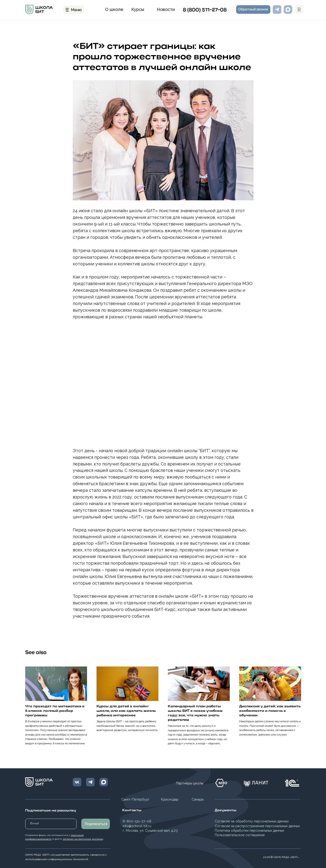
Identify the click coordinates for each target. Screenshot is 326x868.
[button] (253, 9)
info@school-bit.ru (137, 826)
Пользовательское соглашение (240, 835)
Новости (166, 9)
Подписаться (96, 824)
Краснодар (170, 799)
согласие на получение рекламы (83, 839)
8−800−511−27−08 (137, 821)
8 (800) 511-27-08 (205, 10)
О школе (114, 9)
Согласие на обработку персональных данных (252, 821)
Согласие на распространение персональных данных (257, 826)
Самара (198, 799)
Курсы (138, 9)
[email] (51, 824)
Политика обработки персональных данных (249, 830)
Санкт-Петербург (135, 799)
